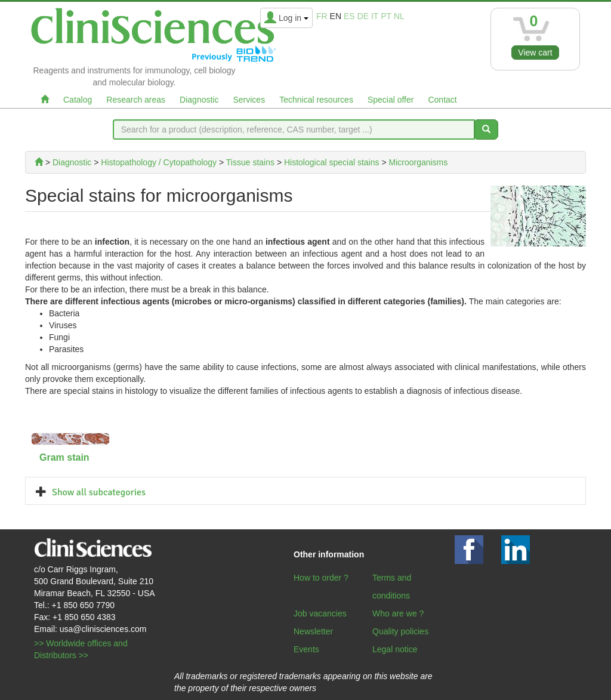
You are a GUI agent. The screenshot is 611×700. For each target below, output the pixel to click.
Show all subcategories (99, 492)
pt (386, 16)
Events (306, 649)
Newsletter (313, 631)
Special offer (391, 100)
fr (322, 16)
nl (399, 16)
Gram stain (64, 457)
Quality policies (400, 631)
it (375, 16)
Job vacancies (320, 613)
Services (249, 100)
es (349, 16)
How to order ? (321, 578)
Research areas (136, 100)
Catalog (78, 100)
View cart (535, 53)
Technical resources (316, 100)
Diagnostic (199, 100)
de (363, 16)
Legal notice (395, 649)
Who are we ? (398, 613)
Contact (442, 100)
